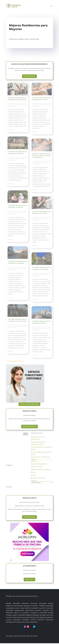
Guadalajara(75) (19, 611)
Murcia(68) (42, 616)
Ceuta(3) (17, 609)
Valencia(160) (49, 620)
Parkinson (34, 476)
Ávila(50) (51, 604)
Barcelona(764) (19, 606)
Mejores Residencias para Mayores (41, 470)
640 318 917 (29, 580)
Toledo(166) (41, 620)
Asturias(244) (43, 604)
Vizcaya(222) (18, 623)
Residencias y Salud (17, 104)
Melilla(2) (36, 616)
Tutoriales (34, 482)
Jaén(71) (16, 613)
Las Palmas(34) (42, 613)
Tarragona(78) (16, 620)
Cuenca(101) (42, 609)
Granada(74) (10, 611)
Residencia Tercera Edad (38, 479)
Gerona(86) (50, 609)
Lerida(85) (9, 616)
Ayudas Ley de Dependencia (39, 465)
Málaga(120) (29, 616)
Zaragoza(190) (33, 623)
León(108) (50, 613)
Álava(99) (9, 604)
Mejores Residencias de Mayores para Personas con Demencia (42, 156)
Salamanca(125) (35, 618)
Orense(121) (9, 618)
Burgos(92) (27, 606)
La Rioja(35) (33, 613)
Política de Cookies (32, 637)
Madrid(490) (22, 616)
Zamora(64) (26, 623)
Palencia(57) (17, 618)
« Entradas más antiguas (15, 362)
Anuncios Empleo (29, 427)
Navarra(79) (50, 616)
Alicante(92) (25, 604)
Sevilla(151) (50, 618)
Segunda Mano (29, 518)
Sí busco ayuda (29, 77)
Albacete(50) (16, 604)
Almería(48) (34, 604)
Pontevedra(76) (25, 618)
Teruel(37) (33, 620)
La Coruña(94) (24, 613)
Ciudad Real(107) (25, 609)
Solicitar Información (29, 405)
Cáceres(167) (35, 606)
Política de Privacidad (19, 637)
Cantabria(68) (49, 606)
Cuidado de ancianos (37, 467)
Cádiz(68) (42, 606)
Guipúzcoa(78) (29, 611)
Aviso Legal (9, 637)
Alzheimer (34, 462)
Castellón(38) (10, 609)
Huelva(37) (38, 611)
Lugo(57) (15, 616)
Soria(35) (8, 620)
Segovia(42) (43, 618)
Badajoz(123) (10, 606)
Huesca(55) (46, 611)
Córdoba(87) (34, 609)
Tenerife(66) (25, 620)
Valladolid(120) (10, 623)
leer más (11, 131)
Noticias (33, 473)
